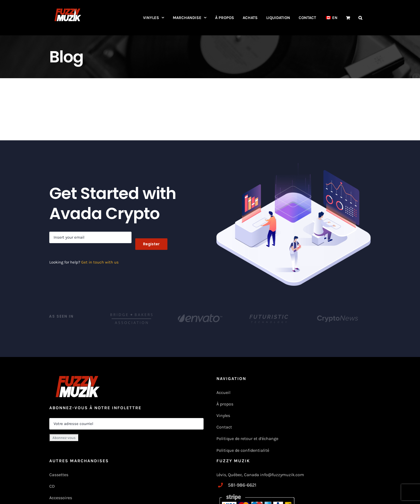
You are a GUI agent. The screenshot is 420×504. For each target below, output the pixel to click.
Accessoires (61, 498)
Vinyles (223, 415)
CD (52, 486)
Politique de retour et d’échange (247, 439)
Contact (224, 427)
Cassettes (59, 475)
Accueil (223, 392)
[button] (360, 18)
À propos (225, 404)
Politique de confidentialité (243, 450)
